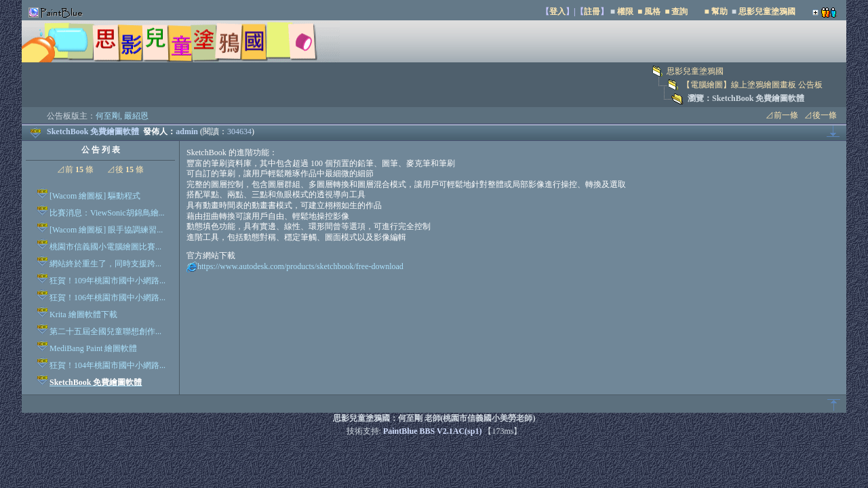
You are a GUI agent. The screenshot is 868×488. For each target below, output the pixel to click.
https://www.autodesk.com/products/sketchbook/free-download (300, 266)
